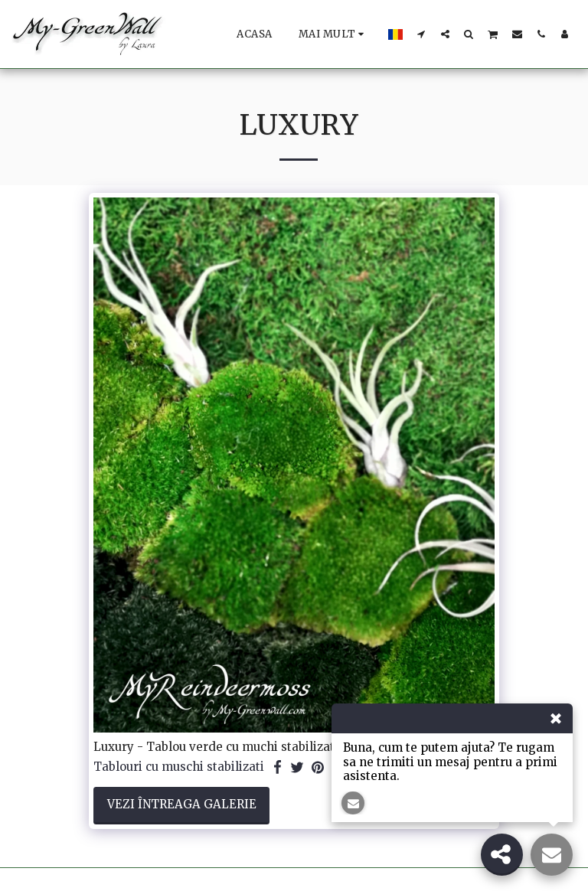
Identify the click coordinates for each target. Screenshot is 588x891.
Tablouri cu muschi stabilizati (179, 767)
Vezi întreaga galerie (182, 804)
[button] (421, 34)
